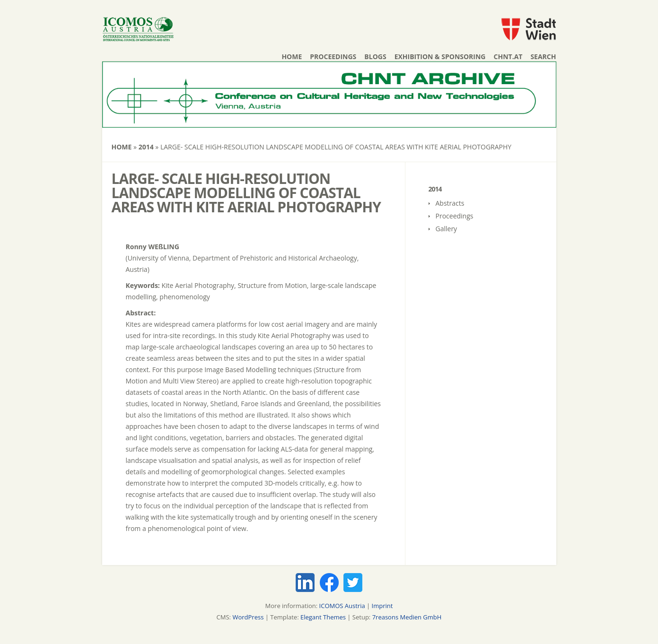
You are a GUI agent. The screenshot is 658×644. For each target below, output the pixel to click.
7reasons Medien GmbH (407, 617)
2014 (146, 147)
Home (292, 57)
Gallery (447, 229)
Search (543, 57)
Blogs (375, 57)
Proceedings (333, 57)
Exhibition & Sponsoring (440, 57)
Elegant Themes (323, 617)
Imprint (382, 606)
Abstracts (450, 203)
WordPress (248, 617)
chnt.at (508, 57)
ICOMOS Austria (342, 606)
